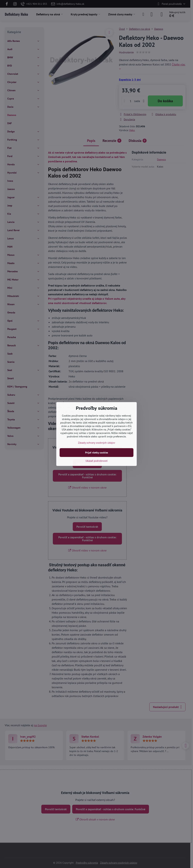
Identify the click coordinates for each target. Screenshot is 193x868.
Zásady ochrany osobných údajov (97, 443)
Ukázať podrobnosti (97, 461)
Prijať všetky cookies (97, 453)
